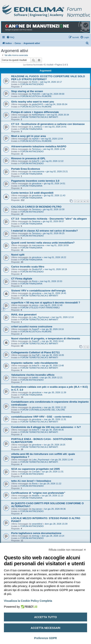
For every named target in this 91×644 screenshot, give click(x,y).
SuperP (36, 329)
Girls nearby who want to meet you (33, 102)
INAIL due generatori (24, 315)
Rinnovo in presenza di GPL (28, 158)
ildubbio (36, 496)
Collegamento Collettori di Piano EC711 (35, 352)
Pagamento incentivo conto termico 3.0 (35, 181)
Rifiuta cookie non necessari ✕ (67, 550)
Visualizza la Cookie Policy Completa (28, 601)
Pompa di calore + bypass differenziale (35, 112)
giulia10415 (37, 104)
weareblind (37, 524)
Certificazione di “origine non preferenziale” (38, 493)
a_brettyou (37, 127)
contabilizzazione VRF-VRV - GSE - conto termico (41, 417)
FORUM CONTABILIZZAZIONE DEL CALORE (43, 410)
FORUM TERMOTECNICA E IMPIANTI (39, 117)
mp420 (35, 139)
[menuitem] (10, 37)
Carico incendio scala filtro (28, 267)
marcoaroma (38, 171)
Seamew (36, 221)
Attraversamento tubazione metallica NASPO (39, 146)
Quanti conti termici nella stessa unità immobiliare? (43, 243)
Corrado (36, 472)
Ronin (35, 82)
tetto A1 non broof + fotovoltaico (31, 481)
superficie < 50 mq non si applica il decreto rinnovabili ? (46, 303)
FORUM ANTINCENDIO (32, 84)
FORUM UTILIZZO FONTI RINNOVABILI (40, 308)
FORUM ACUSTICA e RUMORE (36, 96)
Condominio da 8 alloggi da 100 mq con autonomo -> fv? (46, 427)
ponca (35, 305)
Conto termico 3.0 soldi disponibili (32, 193)
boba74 (36, 161)
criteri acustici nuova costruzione (32, 327)
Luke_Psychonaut (40, 317)
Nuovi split (18, 255)
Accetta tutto (45, 617)
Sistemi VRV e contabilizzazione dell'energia (38, 291)
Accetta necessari (46, 628)
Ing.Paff (36, 355)
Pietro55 (36, 94)
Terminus (36, 149)
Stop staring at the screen (27, 91)
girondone (37, 183)
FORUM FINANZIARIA (31, 129)
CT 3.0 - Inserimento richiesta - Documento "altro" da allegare (49, 219)
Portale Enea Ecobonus (26, 169)
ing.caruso (37, 509)
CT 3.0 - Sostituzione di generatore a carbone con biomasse (48, 124)
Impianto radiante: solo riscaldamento (35, 363)
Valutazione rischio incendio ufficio (33, 375)
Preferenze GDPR (45, 638)
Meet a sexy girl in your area (29, 136)
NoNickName (38, 115)
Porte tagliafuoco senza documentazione (36, 533)
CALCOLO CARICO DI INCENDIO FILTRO (36, 207)
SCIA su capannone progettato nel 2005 (35, 469)
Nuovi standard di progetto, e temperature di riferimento (46, 338)
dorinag (36, 536)
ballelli (35, 377)
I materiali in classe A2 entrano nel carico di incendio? (45, 231)
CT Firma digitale (22, 279)
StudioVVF (37, 269)
